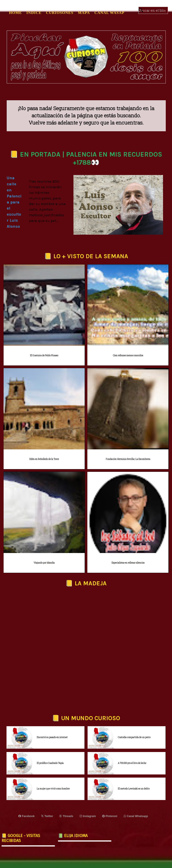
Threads (66, 816)
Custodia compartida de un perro (134, 737)
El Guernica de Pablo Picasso (44, 355)
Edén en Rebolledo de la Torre (44, 459)
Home (15, 13)
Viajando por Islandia (44, 563)
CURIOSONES (60, 13)
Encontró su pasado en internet (52, 737)
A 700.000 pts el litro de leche (132, 763)
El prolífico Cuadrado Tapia (50, 763)
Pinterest (110, 816)
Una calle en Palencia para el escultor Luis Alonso (14, 202)
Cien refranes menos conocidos (128, 355)
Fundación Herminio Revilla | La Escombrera (128, 459)
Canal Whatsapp (135, 816)
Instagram (88, 816)
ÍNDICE (34, 13)
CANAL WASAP (109, 13)
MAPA (84, 13)
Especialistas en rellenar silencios (128, 563)
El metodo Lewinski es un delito (134, 789)
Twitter (47, 816)
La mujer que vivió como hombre (53, 789)
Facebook (27, 816)
